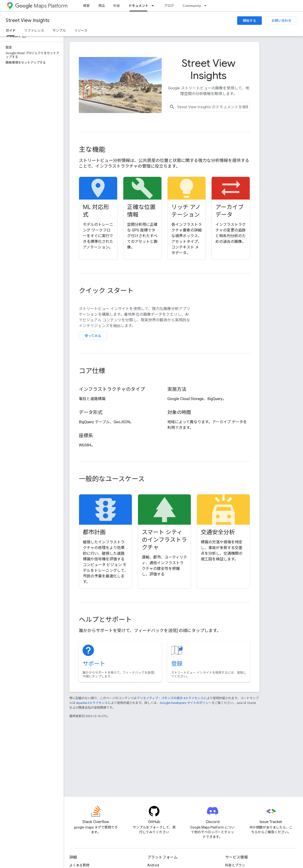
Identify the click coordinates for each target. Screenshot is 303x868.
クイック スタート (106, 291)
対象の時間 (179, 412)
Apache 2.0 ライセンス (92, 703)
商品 (102, 6)
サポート (94, 664)
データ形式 (91, 412)
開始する (250, 21)
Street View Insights (28, 20)
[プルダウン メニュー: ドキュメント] (154, 6)
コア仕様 (92, 371)
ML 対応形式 (96, 211)
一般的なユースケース (112, 479)
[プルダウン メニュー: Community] (207, 6)
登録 (177, 664)
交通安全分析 (218, 532)
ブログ (169, 6)
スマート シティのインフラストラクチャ (164, 540)
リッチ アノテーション (186, 211)
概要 (86, 6)
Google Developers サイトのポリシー (186, 703)
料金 (117, 6)
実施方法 (177, 389)
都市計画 (94, 532)
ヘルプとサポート (105, 620)
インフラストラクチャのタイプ (112, 389)
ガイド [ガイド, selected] (11, 31)
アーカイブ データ (229, 211)
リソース (81, 31)
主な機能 (92, 150)
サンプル (59, 31)
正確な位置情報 (141, 211)
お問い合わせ (281, 21)
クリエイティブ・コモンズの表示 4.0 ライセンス (170, 698)
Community (192, 6)
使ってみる (93, 336)
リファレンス (34, 31)
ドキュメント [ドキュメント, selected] (138, 6)
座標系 (86, 436)
